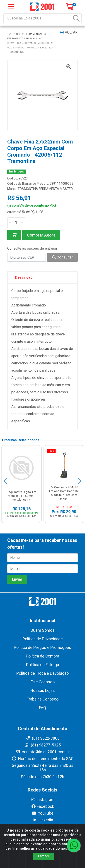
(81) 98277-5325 (42, 745)
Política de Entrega (42, 665)
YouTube (42, 813)
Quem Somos (42, 630)
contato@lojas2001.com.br (43, 752)
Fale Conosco (43, 682)
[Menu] (11, 7)
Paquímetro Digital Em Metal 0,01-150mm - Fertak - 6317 (21, 496)
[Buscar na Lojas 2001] (38, 18)
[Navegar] (5, 481)
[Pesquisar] (76, 18)
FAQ (42, 708)
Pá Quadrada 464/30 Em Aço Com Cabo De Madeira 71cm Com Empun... (64, 493)
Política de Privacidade (43, 639)
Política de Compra (42, 656)
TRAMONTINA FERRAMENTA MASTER (45, 189)
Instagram (43, 800)
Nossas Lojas (43, 691)
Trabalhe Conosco (43, 699)
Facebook (43, 806)
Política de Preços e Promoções (42, 648)
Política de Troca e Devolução (42, 673)
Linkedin (42, 820)
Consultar (63, 257)
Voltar (69, 32)
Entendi (44, 856)
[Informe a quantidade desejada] (16, 223)
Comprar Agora (41, 235)
